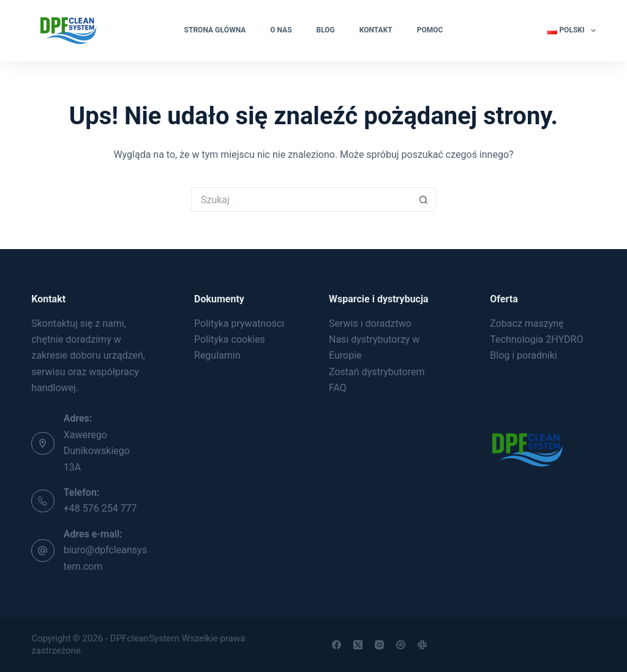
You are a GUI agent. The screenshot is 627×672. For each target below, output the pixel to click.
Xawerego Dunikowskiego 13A (97, 451)
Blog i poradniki (523, 355)
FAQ (338, 388)
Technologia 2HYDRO (536, 339)
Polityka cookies (230, 339)
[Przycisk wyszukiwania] (424, 200)
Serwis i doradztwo (370, 323)
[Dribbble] (401, 645)
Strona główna (215, 30)
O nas (281, 30)
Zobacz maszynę (527, 323)
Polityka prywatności (239, 323)
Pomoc (430, 30)
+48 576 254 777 (100, 508)
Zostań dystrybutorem (377, 372)
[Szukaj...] (301, 200)
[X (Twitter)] (358, 645)
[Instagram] (379, 645)
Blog (326, 30)
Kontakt (376, 30)
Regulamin (217, 355)
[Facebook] (336, 645)
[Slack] (422, 645)
